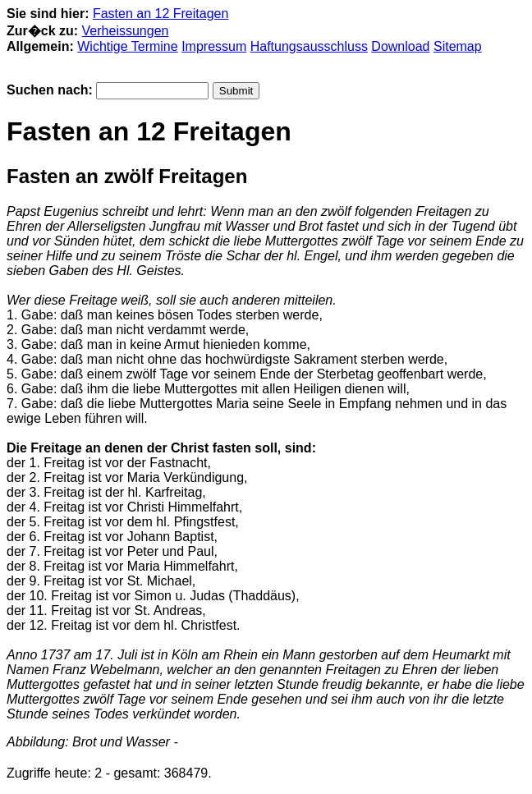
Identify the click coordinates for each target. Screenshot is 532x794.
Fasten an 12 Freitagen (161, 14)
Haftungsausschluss (309, 46)
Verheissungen (126, 31)
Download (400, 46)
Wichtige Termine (127, 46)
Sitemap (458, 46)
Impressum (214, 46)
